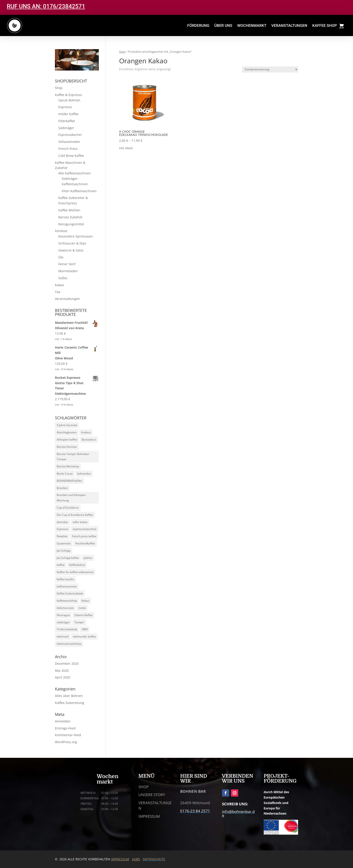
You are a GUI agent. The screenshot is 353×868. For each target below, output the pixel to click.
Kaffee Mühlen (69, 210)
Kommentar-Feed (68, 735)
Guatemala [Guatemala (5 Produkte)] (64, 543)
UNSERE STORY (152, 795)
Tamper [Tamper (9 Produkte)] (79, 622)
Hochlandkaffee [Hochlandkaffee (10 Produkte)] (85, 543)
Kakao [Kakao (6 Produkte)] (85, 601)
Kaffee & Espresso (68, 95)
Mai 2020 (62, 670)
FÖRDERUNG (198, 25)
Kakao (59, 285)
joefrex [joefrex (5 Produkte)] (88, 558)
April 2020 (63, 677)
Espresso (65, 107)
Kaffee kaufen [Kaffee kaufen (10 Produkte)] (65, 579)
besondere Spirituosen (76, 236)
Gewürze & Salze (71, 250)
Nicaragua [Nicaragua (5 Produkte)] (63, 615)
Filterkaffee (67, 121)
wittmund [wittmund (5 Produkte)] (63, 636)
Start (122, 52)
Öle (61, 257)
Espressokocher (70, 135)
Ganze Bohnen (69, 100)
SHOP (144, 787)
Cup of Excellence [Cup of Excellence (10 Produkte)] (68, 508)
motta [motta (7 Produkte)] (82, 608)
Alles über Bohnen (69, 696)
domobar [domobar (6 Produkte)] (62, 522)
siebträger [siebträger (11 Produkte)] (63, 622)
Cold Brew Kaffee (71, 156)
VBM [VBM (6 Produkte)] (85, 629)
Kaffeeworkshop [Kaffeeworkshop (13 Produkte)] (67, 601)
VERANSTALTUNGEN (289, 25)
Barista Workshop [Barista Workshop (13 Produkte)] (68, 466)
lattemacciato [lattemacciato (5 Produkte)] (65, 608)
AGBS (136, 859)
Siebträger (66, 128)
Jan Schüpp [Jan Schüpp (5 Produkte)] (64, 551)
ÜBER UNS (223, 25)
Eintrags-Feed (65, 728)
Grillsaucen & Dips (72, 243)
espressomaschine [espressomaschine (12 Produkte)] (85, 529)
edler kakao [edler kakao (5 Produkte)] (80, 522)
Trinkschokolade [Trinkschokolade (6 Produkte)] (67, 629)
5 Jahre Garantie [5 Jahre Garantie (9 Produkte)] (67, 425)
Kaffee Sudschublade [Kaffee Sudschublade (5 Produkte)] (70, 593)
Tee (58, 292)
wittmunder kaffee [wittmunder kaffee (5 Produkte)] (84, 636)
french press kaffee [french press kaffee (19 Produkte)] (84, 536)
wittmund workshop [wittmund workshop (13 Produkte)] (69, 644)
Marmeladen (68, 271)
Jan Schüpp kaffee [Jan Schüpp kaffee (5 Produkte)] (68, 558)
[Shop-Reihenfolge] (270, 70)
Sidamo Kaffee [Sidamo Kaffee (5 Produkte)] (83, 615)
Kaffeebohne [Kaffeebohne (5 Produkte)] (77, 565)
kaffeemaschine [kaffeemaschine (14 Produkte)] (67, 586)
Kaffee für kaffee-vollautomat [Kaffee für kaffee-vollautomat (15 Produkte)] (75, 572)
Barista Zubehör (70, 217)
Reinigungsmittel (71, 224)
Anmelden (63, 721)
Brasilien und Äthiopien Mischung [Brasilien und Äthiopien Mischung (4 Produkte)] (71, 498)
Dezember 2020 (67, 664)
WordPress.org (66, 742)
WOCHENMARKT (252, 25)
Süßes (63, 278)
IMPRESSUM (149, 816)
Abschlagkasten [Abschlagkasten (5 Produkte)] (67, 432)
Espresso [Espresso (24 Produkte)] (62, 529)
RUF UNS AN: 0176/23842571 (46, 6)
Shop (59, 88)
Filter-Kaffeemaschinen (79, 191)
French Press (68, 149)
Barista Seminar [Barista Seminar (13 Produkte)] (67, 447)
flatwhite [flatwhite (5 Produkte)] (62, 536)
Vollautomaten (69, 142)
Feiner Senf (67, 264)
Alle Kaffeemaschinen (75, 173)
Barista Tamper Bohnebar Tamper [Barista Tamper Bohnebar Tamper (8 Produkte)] (73, 457)
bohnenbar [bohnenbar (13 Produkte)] (84, 474)
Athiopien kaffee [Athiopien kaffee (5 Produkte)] (67, 440)
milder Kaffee (68, 114)
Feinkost (61, 231)
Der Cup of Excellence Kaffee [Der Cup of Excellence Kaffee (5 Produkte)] (75, 515)
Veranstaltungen (67, 299)
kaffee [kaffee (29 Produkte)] (61, 565)
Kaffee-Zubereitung (70, 703)
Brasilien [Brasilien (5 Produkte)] (62, 488)
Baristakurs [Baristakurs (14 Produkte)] (89, 440)
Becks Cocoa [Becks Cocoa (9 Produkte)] (65, 474)
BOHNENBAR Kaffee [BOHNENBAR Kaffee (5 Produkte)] (69, 481)
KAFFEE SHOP (325, 25)
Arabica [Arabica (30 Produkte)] (86, 432)
